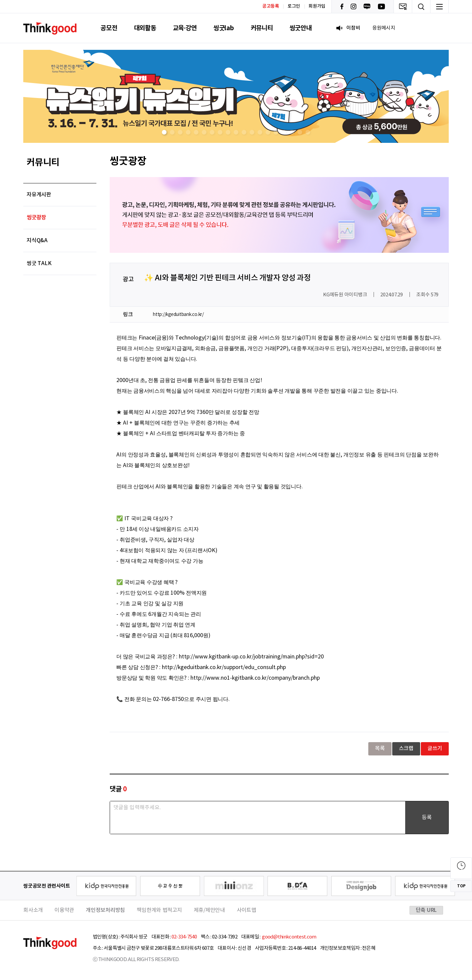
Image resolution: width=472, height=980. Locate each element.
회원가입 (317, 6)
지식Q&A (37, 241)
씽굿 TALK (39, 263)
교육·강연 (185, 28)
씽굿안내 (301, 28)
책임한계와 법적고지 (159, 910)
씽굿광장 (36, 218)
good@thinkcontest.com (289, 937)
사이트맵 (246, 910)
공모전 (109, 28)
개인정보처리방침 (105, 910)
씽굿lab (224, 28)
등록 (427, 818)
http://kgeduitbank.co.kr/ (178, 315)
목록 (380, 748)
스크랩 (406, 748)
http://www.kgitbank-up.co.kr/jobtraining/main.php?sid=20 (251, 657)
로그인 (294, 6)
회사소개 (33, 910)
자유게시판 (39, 195)
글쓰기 (435, 748)
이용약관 (64, 910)
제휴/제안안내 (209, 910)
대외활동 (145, 28)
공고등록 (271, 6)
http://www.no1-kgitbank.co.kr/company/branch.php (255, 678)
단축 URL (426, 910)
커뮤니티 (262, 28)
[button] (164, 132)
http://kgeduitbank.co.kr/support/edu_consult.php (224, 667)
